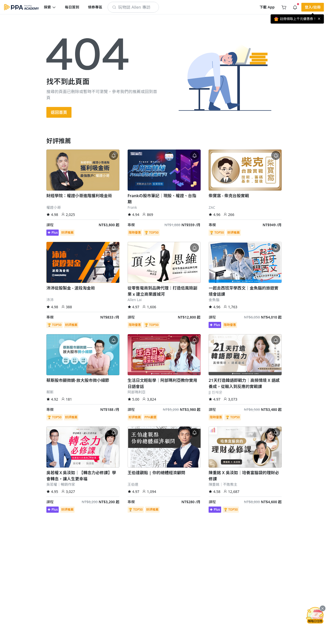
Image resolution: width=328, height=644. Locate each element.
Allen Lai (135, 300)
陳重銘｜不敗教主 (223, 484)
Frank (132, 207)
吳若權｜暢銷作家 (61, 484)
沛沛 (50, 300)
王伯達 (133, 484)
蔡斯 (50, 392)
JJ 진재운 (215, 392)
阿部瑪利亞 (137, 392)
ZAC (212, 207)
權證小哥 (54, 207)
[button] (50, 7)
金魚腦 (214, 300)
